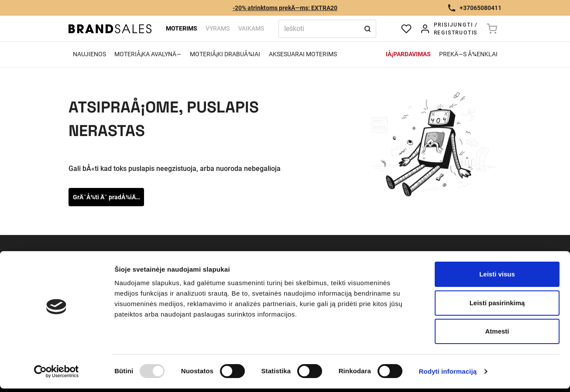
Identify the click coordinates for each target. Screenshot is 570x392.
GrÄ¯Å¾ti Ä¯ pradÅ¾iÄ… (106, 197)
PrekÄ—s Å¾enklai (468, 54)
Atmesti (497, 331)
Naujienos (89, 54)
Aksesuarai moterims (303, 54)
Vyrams (218, 28)
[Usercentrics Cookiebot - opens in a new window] (57, 372)
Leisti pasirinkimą (497, 303)
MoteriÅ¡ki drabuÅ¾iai (225, 54)
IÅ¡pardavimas (408, 54)
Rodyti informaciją (448, 371)
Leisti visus (497, 274)
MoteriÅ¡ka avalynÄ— (148, 54)
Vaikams (251, 28)
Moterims (182, 28)
